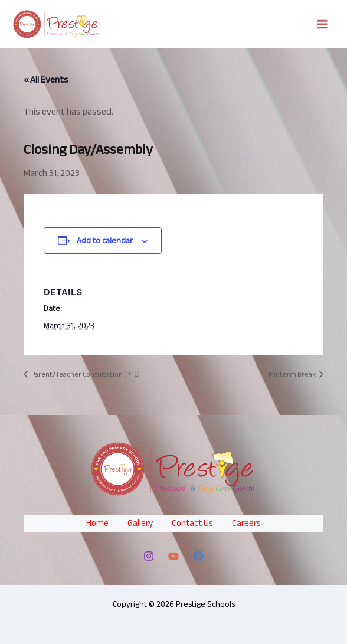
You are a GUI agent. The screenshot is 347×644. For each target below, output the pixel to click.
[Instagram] (149, 556)
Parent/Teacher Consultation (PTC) (85, 374)
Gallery (140, 523)
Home (97, 523)
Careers (246, 523)
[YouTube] (173, 556)
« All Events (46, 80)
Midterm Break (293, 374)
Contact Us (192, 523)
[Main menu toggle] (322, 24)
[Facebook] (198, 556)
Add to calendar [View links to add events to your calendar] (105, 241)
